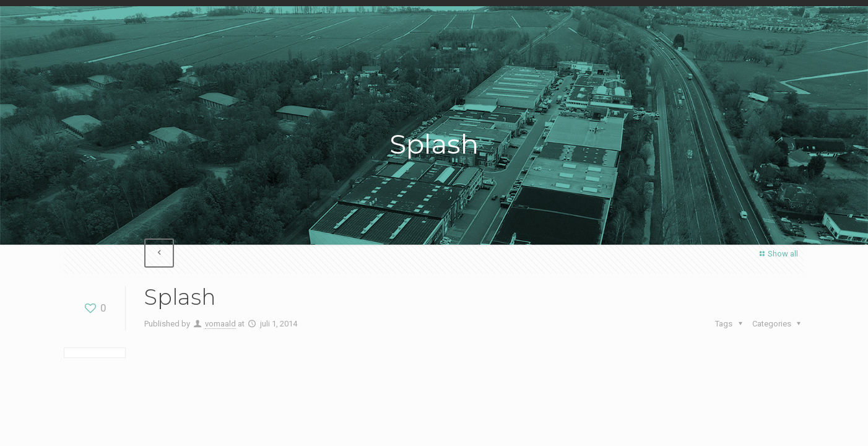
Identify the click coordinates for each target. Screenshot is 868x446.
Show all (777, 254)
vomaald (220, 324)
